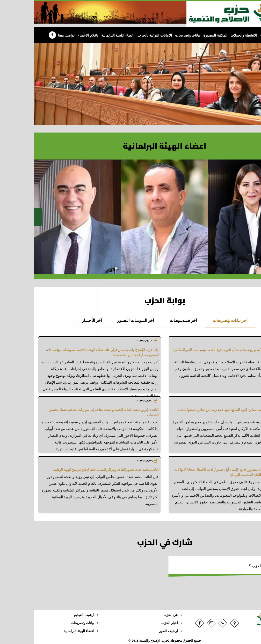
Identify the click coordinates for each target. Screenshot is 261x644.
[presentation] (4, 217)
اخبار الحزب (135, 623)
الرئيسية (245, 35)
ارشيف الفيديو (50, 615)
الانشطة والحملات (210, 35)
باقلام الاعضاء (54, 35)
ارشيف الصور (134, 631)
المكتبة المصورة (181, 35)
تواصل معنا (32, 35)
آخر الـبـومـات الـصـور (101, 320)
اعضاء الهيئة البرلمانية (45, 631)
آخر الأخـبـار (57, 320)
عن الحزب (136, 615)
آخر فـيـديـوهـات (149, 320)
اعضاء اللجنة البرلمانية (84, 35)
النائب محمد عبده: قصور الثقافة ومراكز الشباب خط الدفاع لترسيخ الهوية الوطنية (72, 470)
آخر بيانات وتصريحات (196, 320)
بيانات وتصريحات (154, 35)
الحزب (231, 35)
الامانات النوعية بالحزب (121, 35)
